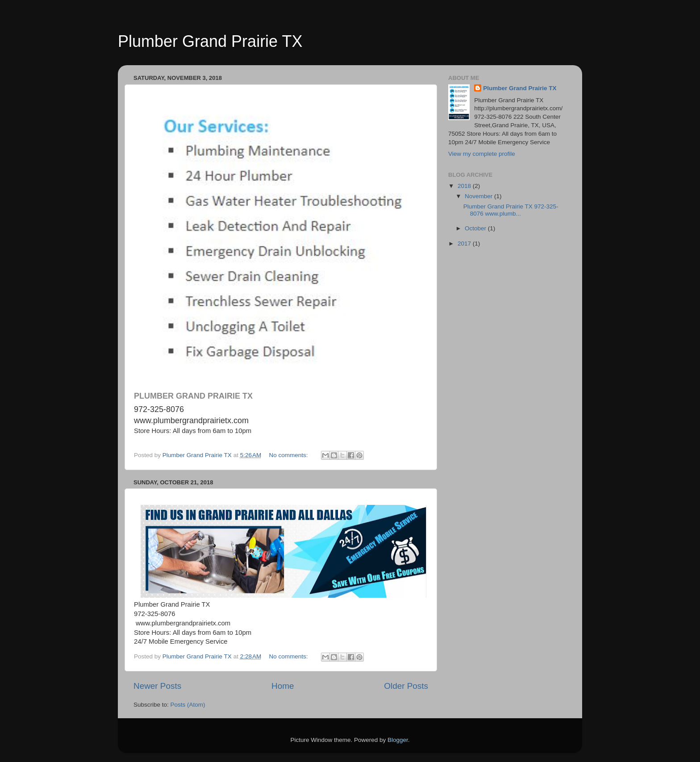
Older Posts (406, 686)
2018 (465, 186)
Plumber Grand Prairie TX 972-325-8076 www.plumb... (511, 210)
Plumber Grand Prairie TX (210, 41)
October (476, 228)
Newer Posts (157, 686)
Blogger (398, 740)
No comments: (290, 455)
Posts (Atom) (188, 705)
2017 (465, 244)
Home (283, 686)
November (479, 196)
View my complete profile (482, 154)
